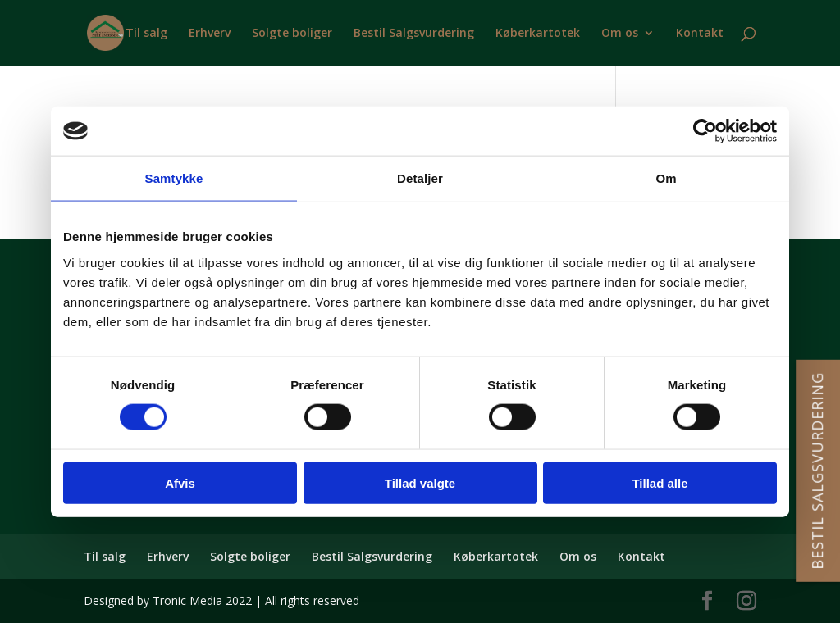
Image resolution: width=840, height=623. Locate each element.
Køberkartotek (538, 34)
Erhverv (210, 34)
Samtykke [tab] (174, 178)
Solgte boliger (292, 34)
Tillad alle (660, 482)
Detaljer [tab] (420, 178)
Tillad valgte (420, 482)
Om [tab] (666, 178)
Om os (620, 34)
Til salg (146, 34)
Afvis (180, 482)
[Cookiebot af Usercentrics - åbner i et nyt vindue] (705, 131)
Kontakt (700, 34)
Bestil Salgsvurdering (414, 34)
